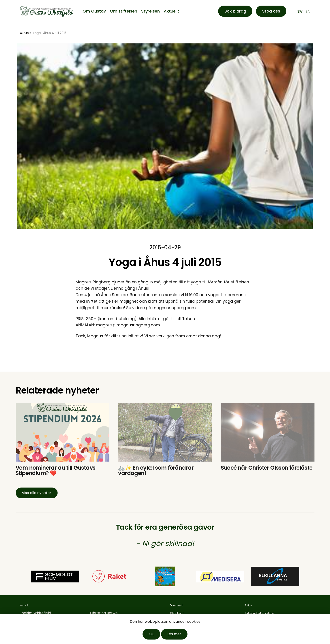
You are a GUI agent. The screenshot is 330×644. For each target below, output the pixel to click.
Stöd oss (271, 11)
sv (300, 11)
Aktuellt (171, 11)
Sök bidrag (235, 11)
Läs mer (174, 634)
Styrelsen (150, 11)
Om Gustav (94, 11)
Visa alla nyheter (37, 493)
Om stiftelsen (123, 11)
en (308, 11)
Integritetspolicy (259, 613)
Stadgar (177, 613)
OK (151, 634)
